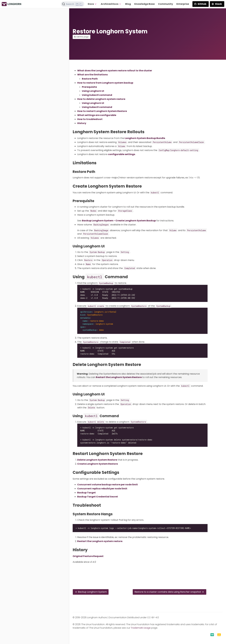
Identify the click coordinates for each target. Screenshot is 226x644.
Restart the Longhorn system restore (100, 541)
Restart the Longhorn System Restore (119, 377)
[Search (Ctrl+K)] (73, 4)
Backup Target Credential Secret (98, 497)
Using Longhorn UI (93, 91)
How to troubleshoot (90, 119)
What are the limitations (92, 75)
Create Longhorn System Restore (98, 464)
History (82, 123)
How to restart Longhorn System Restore (102, 111)
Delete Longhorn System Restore (97, 460)
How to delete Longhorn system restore (101, 99)
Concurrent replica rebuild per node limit (102, 489)
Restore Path (90, 79)
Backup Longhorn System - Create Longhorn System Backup (119, 221)
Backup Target (86, 493)
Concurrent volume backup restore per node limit (108, 485)
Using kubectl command (97, 95)
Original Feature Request (88, 556)
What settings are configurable (97, 115)
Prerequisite (89, 87)
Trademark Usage (141, 628)
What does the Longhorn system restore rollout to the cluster (115, 71)
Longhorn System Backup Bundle (145, 138)
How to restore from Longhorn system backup (105, 83)
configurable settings (122, 154)
